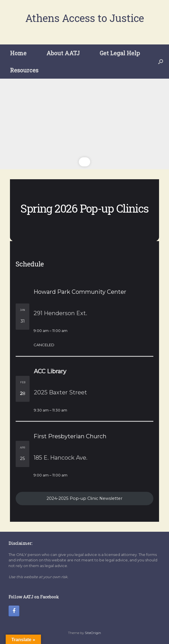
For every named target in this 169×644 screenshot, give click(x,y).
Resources (24, 70)
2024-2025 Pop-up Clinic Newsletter (84, 498)
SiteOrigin (93, 633)
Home (18, 53)
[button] (161, 62)
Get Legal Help (120, 53)
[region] (84, 124)
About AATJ (63, 53)
